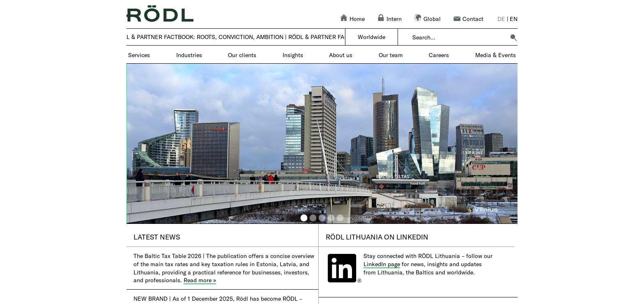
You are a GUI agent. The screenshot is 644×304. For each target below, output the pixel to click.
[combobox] (459, 37)
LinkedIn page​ (382, 264)
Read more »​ (200, 280)
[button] (513, 37)
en (514, 19)
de (501, 19)
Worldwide (371, 37)
